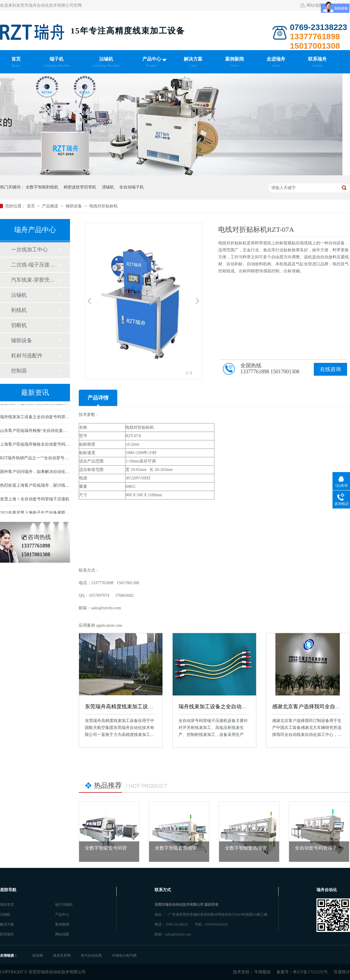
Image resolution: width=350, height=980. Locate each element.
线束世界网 (62, 956)
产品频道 (51, 206)
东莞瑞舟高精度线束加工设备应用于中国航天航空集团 (148, 707)
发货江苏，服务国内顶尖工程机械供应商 (37, 404)
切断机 (19, 325)
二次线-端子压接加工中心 (35, 265)
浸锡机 (108, 187)
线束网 (38, 956)
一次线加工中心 (29, 250)
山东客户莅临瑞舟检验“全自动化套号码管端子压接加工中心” (55, 431)
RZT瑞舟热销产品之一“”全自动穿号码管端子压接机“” (48, 459)
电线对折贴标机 (104, 206)
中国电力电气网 (124, 956)
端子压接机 (64, 905)
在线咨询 (330, 369)
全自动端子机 (132, 187)
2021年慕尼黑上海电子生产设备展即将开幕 (39, 514)
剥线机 (19, 310)
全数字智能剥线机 (42, 187)
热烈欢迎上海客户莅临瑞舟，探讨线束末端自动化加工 (49, 486)
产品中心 (62, 914)
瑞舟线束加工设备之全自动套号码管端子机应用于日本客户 (247, 707)
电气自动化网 (92, 956)
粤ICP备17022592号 (310, 972)
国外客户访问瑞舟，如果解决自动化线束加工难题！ (47, 473)
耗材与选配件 (27, 356)
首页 (32, 206)
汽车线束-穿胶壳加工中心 (35, 280)
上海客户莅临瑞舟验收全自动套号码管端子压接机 (45, 445)
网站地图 (315, 5)
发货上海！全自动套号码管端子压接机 (35, 500)
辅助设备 (74, 206)
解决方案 (7, 924)
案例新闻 (62, 924)
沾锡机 (19, 295)
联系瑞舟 (7, 934)
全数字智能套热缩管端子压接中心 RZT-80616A (203, 848)
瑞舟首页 (7, 905)
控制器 (19, 371)
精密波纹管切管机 (80, 187)
